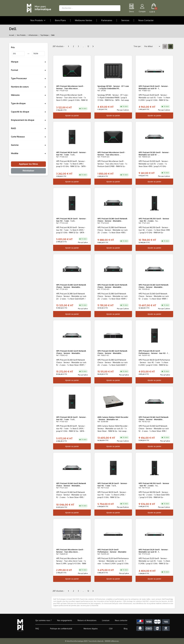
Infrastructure (33, 35)
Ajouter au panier (72, 116)
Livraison (106, 620)
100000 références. (112, 641)
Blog (126, 629)
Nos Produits (38, 20)
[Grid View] (171, 46)
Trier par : (138, 46)
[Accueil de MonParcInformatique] (20, 625)
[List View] (165, 46)
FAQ (37, 629)
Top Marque (44, 35)
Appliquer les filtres (28, 164)
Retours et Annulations (87, 620)
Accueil (12, 35)
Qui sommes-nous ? (44, 620)
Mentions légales (91, 629)
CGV (111, 629)
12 (88, 46)
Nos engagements (65, 620)
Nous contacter (121, 620)
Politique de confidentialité (61, 629)
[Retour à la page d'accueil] (38, 8)
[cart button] (154, 8)
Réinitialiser (28, 171)
